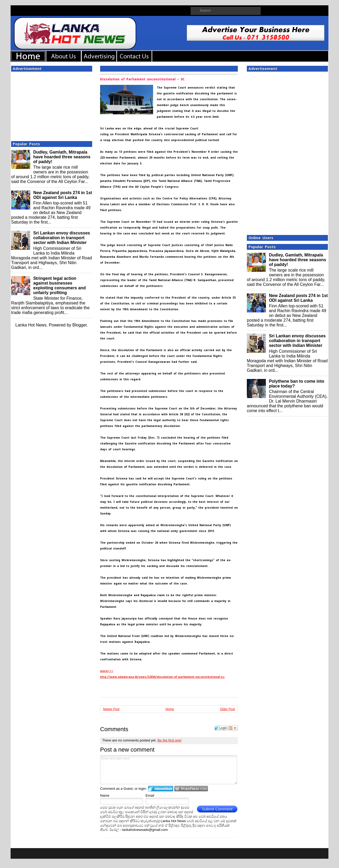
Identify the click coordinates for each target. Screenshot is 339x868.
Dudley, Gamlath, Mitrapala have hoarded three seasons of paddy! (62, 157)
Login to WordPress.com (191, 789)
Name (105, 795)
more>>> (107, 671)
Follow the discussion (233, 728)
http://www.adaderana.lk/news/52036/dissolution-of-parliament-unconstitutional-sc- (163, 677)
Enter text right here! (169, 770)
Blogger (79, 325)
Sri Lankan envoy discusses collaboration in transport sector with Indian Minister (61, 238)
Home (170, 709)
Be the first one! (170, 740)
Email (150, 795)
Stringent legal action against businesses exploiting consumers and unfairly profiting (59, 285)
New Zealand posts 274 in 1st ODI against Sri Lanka (63, 195)
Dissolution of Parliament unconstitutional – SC (142, 79)
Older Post (227, 709)
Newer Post (111, 709)
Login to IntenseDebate (161, 789)
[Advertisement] (52, 105)
